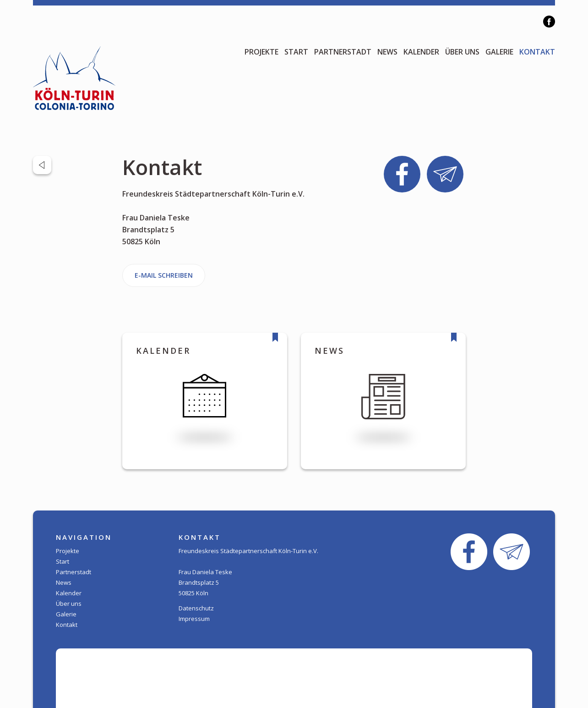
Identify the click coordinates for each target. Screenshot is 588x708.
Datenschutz (196, 608)
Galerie (499, 52)
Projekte (261, 52)
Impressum (194, 619)
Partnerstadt (343, 52)
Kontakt (537, 52)
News (387, 52)
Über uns (462, 52)
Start (296, 52)
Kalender (421, 52)
